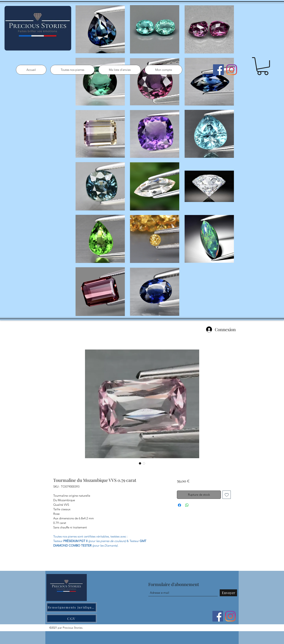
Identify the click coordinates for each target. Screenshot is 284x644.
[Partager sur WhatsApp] (187, 505)
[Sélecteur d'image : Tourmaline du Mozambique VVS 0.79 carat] (140, 463)
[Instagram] (232, 70)
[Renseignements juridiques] (71, 607)
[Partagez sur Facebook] (179, 505)
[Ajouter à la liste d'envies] (227, 495)
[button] (263, 66)
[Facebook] (218, 70)
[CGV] (71, 618)
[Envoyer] (228, 593)
